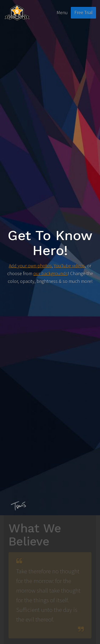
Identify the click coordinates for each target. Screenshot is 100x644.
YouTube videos (69, 266)
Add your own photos (30, 266)
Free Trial (83, 12)
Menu (62, 12)
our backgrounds (51, 273)
